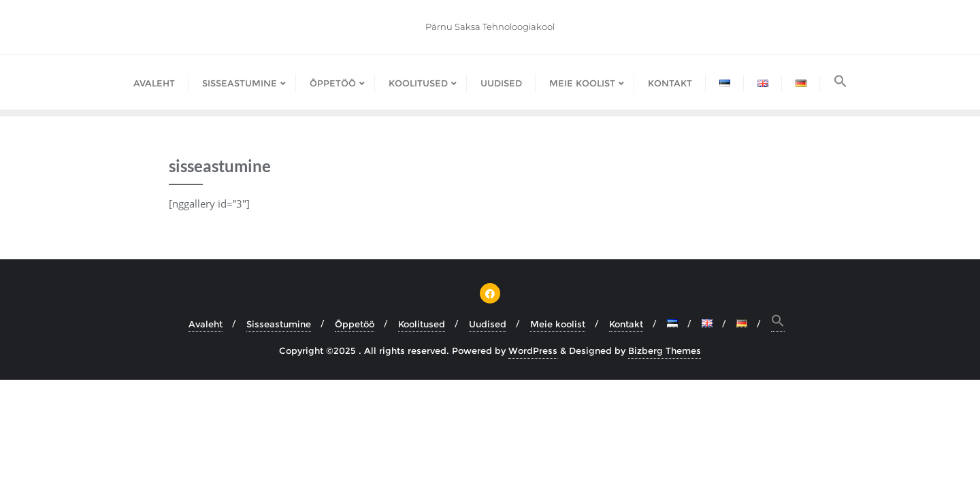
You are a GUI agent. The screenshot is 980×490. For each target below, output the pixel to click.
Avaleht (206, 324)
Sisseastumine (279, 324)
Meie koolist (558, 324)
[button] (840, 82)
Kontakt (626, 324)
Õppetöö (355, 324)
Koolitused (422, 324)
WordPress (533, 350)
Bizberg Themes (665, 350)
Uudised (488, 324)
